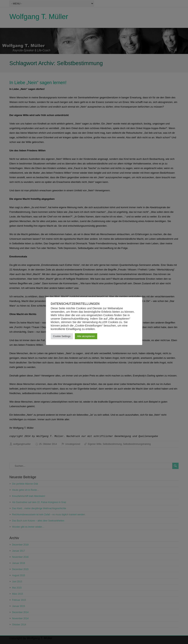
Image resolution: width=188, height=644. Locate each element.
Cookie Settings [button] (62, 336)
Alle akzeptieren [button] (86, 336)
